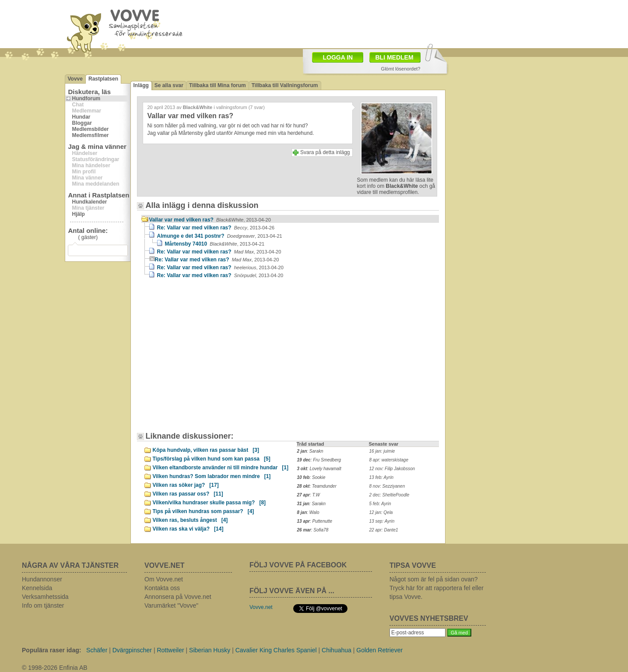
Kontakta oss (162, 588)
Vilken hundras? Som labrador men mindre (212, 476)
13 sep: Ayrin (382, 521)
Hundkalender (90, 202)
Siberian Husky (210, 650)
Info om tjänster (43, 605)
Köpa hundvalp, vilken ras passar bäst (206, 450)
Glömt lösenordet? (401, 69)
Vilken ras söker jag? (186, 485)
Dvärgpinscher (132, 650)
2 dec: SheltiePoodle (389, 495)
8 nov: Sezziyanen (387, 486)
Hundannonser (42, 579)
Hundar (81, 117)
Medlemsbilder (91, 129)
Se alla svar (169, 85)
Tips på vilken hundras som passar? (203, 511)
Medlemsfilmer (91, 135)
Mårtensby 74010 (215, 244)
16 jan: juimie (382, 451)
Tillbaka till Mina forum (218, 85)
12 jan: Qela (381, 512)
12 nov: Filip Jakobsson (392, 469)
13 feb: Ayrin (382, 477)
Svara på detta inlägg (325, 152)
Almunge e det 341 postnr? (220, 236)
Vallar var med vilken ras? (210, 220)
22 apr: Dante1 (384, 530)
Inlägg (141, 85)
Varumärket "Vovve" (171, 605)
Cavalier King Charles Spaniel (276, 650)
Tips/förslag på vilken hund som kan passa (212, 459)
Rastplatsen (103, 79)
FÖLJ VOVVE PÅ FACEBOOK (298, 565)
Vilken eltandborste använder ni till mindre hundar (221, 468)
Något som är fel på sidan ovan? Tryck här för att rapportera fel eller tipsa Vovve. (437, 588)
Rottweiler (170, 650)
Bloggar (82, 123)
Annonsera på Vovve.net (178, 597)
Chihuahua (337, 650)
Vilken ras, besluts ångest (190, 520)
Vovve (75, 79)
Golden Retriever (379, 650)
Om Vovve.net (164, 579)
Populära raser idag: (51, 650)
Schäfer (97, 650)
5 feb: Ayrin (380, 504)
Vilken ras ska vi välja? (188, 529)
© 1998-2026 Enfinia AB (55, 668)
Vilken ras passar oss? (188, 494)
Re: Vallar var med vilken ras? (216, 228)
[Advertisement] (216, 359)
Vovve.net (261, 607)
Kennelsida (37, 588)
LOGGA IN (338, 57)
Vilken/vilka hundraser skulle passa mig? (209, 503)
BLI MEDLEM (395, 57)
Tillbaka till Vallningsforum (285, 85)
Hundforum (86, 99)
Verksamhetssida (45, 597)
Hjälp (79, 214)
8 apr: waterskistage (389, 460)
